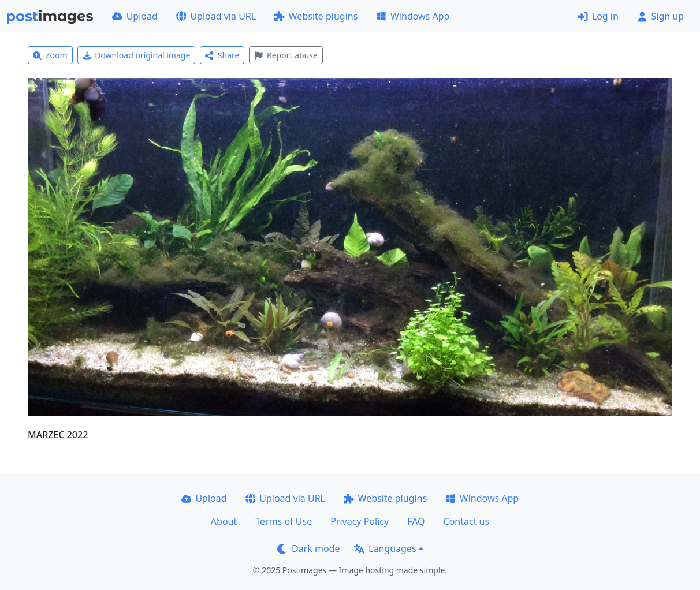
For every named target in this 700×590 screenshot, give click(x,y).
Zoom (50, 55)
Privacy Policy (360, 521)
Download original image (137, 55)
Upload (135, 16)
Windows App (413, 16)
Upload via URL (216, 16)
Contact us (467, 521)
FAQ (416, 521)
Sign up (660, 16)
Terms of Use (284, 521)
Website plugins (316, 16)
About (224, 521)
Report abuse (286, 55)
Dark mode (308, 548)
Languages (385, 548)
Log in (598, 16)
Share (222, 55)
